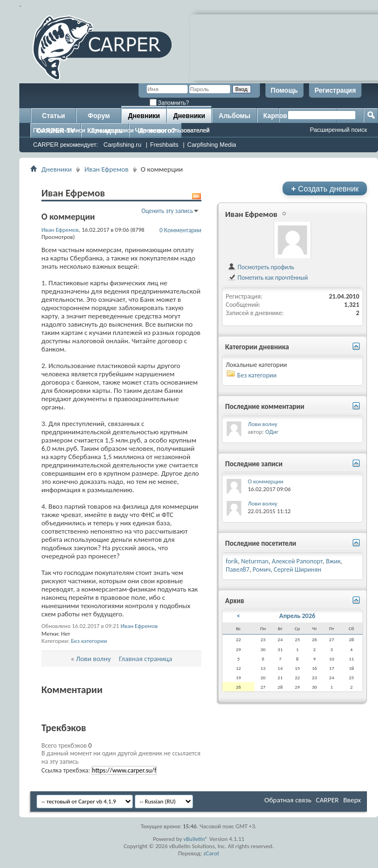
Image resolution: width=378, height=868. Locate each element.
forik (232, 561)
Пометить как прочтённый (268, 278)
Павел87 (238, 569)
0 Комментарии (180, 230)
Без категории (89, 641)
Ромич (262, 569)
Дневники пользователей (174, 130)
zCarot (212, 853)
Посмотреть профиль (261, 267)
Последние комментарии (265, 406)
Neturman (255, 561)
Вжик (333, 561)
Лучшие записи (113, 130)
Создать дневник (325, 188)
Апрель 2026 (297, 616)
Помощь (284, 90)
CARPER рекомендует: (66, 145)
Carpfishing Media (212, 145)
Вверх (352, 800)
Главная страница (146, 659)
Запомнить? (169, 103)
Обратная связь (288, 800)
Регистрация (335, 90)
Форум (99, 116)
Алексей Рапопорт (297, 561)
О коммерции (266, 481)
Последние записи (59, 130)
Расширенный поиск (338, 130)
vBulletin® (196, 839)
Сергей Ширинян (297, 569)
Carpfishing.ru (123, 145)
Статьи (54, 116)
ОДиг (272, 432)
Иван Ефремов (107, 169)
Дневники (144, 116)
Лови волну (94, 659)
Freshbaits (164, 145)
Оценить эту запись (167, 211)
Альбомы (234, 116)
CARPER (327, 800)
